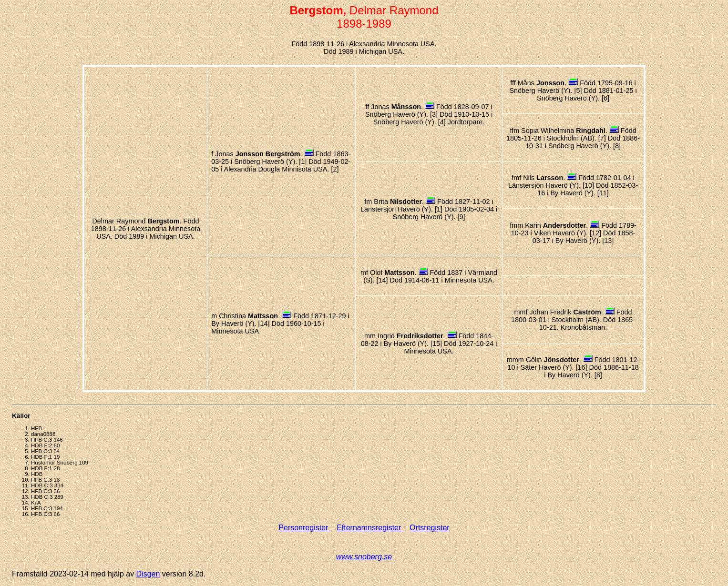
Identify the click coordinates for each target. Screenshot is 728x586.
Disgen (148, 574)
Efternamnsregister (370, 528)
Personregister (304, 528)
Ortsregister (430, 528)
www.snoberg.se (364, 557)
